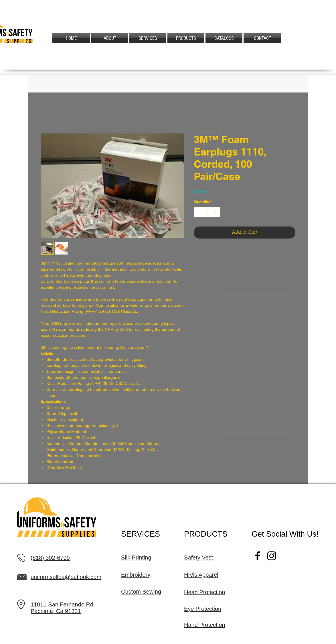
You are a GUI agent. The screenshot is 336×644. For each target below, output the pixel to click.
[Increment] (216, 212)
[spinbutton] (207, 212)
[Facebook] (258, 556)
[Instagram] (272, 556)
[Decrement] (198, 212)
